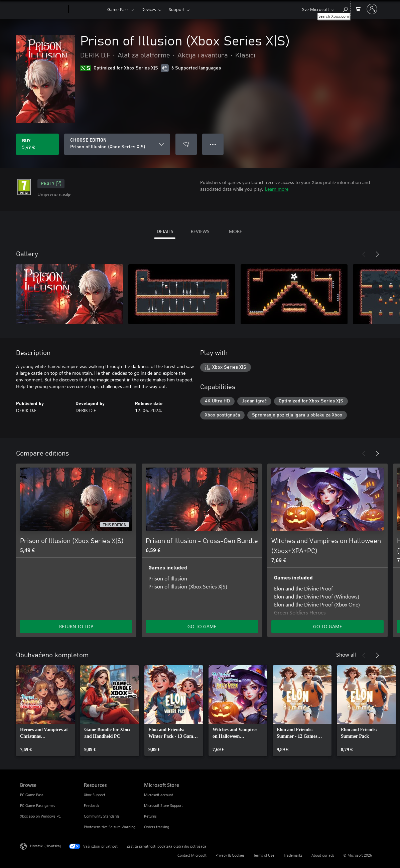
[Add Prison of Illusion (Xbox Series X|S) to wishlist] (186, 144)
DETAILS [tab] (165, 231)
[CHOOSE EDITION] (117, 144)
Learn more (277, 189)
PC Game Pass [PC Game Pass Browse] (32, 795)
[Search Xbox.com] (345, 9)
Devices (149, 9)
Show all (346, 654)
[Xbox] (87, 9)
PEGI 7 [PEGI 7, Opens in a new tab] (51, 184)
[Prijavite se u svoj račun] (372, 9)
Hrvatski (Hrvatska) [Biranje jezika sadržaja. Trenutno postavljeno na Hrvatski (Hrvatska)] (45, 846)
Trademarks (293, 855)
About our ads (323, 855)
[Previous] (364, 254)
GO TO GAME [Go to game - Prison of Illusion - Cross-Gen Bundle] (202, 626)
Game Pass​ (118, 9)
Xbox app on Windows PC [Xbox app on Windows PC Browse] (40, 816)
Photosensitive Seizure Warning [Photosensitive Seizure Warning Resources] (110, 827)
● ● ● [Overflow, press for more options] (213, 144)
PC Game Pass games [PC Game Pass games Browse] (38, 805)
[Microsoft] (43, 9)
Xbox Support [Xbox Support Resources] (95, 795)
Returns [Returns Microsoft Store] (150, 816)
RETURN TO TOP (76, 626)
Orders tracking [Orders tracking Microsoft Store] (157, 827)
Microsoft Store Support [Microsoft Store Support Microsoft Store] (163, 805)
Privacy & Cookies (230, 855)
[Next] (377, 254)
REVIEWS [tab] (200, 231)
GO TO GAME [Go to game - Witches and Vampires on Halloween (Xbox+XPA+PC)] (327, 626)
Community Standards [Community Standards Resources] (102, 816)
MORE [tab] (235, 231)
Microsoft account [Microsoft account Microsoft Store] (159, 795)
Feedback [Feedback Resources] (91, 805)
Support (177, 9)
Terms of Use (264, 855)
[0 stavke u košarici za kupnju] (358, 9)
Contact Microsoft (192, 855)
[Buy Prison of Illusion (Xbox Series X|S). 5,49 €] (37, 144)
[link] (45, 711)
